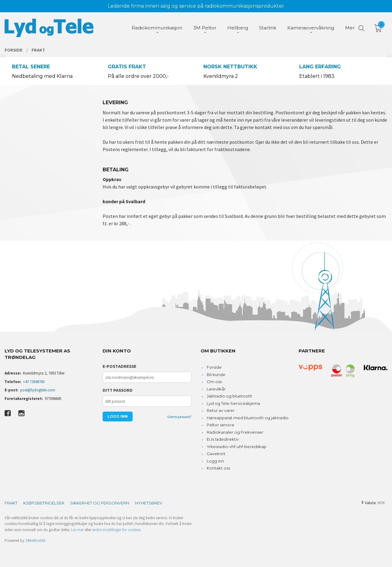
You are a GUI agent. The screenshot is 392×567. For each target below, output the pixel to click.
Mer (350, 28)
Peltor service (221, 425)
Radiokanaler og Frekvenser (235, 432)
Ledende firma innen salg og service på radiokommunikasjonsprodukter (196, 6)
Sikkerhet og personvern (100, 503)
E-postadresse (119, 366)
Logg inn (215, 461)
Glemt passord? (179, 417)
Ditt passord (118, 390)
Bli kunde (216, 375)
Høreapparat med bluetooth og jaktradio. (248, 418)
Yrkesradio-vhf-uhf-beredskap (237, 447)
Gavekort (216, 454)
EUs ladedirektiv (223, 439)
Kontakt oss (218, 468)
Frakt (11, 503)
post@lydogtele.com (38, 390)
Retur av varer (221, 410)
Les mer (77, 530)
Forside (214, 367)
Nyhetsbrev (149, 503)
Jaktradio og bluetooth (230, 396)
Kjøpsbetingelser (44, 503)
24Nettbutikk (35, 540)
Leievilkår (216, 389)
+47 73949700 (34, 382)
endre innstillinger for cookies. (117, 530)
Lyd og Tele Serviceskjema (233, 403)
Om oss (214, 382)
